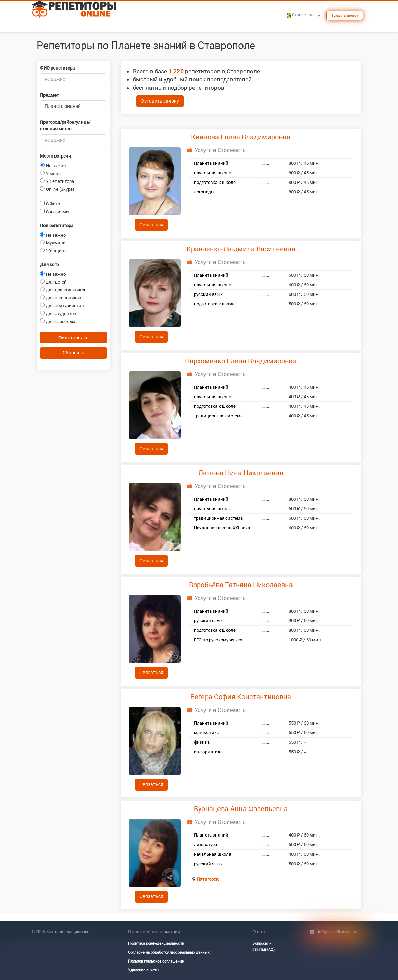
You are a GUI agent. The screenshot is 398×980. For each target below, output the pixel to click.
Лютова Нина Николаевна (241, 473)
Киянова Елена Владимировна (241, 137)
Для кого (49, 265)
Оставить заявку (160, 101)
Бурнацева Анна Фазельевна (241, 809)
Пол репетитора (57, 225)
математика (207, 733)
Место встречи (55, 156)
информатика (208, 752)
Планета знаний (211, 163)
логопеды (204, 192)
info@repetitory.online (338, 932)
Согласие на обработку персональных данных (169, 952)
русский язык (208, 294)
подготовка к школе (215, 182)
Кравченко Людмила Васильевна (241, 249)
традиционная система (218, 416)
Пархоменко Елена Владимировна (241, 361)
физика (202, 742)
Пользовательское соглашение (156, 961)
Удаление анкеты (144, 970)
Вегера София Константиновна (241, 697)
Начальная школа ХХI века (222, 528)
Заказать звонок (345, 16)
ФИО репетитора (57, 68)
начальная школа (213, 173)
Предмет (49, 95)
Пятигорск (208, 879)
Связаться (151, 225)
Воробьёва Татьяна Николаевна (241, 585)
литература (206, 845)
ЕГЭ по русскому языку (218, 640)
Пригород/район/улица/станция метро (65, 125)
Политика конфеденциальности (156, 944)
